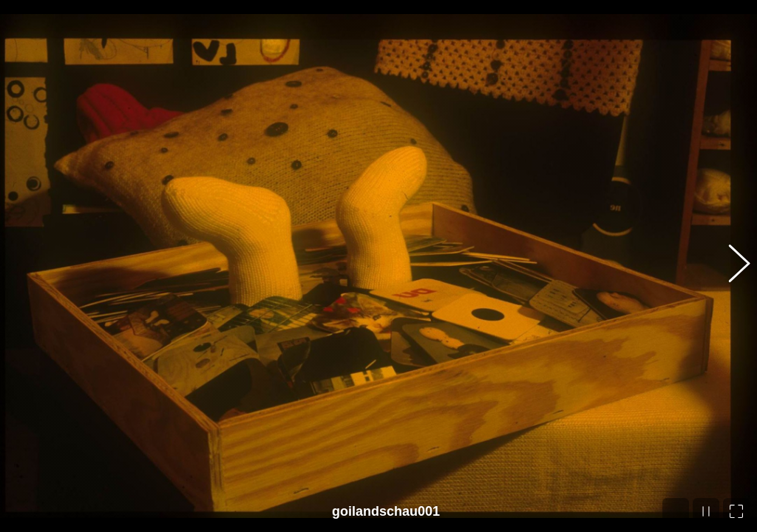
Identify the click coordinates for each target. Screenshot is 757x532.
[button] (731, 266)
